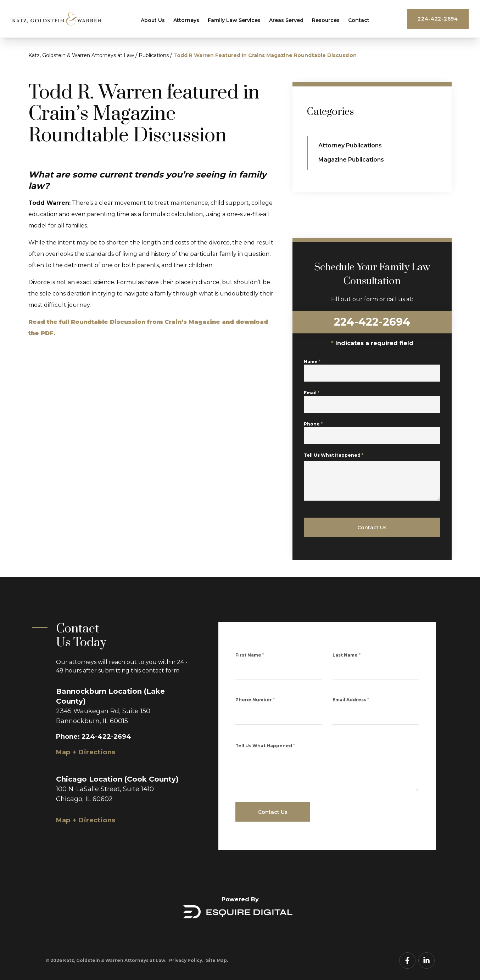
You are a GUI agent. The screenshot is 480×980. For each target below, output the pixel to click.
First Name (250, 659)
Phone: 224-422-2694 (94, 737)
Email (312, 397)
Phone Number (255, 703)
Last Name (347, 659)
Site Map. (217, 960)
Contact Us (372, 528)
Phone (314, 429)
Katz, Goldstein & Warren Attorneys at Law (81, 55)
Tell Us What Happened (334, 465)
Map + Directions (86, 752)
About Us (153, 20)
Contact (359, 20)
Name (313, 366)
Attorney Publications (350, 145)
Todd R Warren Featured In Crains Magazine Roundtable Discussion (265, 55)
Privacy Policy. (186, 960)
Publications (154, 55)
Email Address (351, 703)
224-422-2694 (438, 19)
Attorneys (186, 20)
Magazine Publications (351, 160)
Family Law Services (234, 20)
